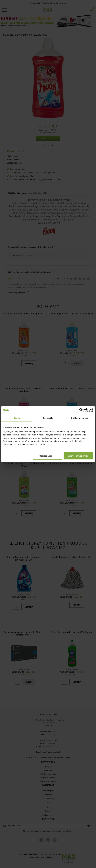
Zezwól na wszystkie (78, 456)
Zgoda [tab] (17, 418)
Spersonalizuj (48, 456)
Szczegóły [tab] (48, 418)
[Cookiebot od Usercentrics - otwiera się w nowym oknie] (81, 410)
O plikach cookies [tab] (79, 418)
